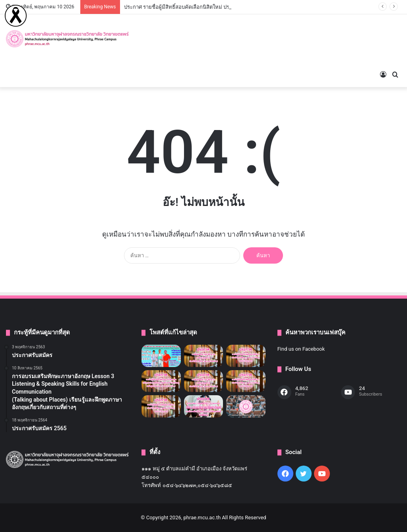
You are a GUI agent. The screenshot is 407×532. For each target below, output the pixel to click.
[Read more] (16, 25)
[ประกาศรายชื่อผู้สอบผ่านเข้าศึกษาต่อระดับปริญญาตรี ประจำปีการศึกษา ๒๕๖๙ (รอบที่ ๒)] (203, 356)
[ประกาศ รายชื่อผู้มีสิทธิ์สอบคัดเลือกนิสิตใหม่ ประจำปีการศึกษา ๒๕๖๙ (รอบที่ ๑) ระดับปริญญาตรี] (246, 381)
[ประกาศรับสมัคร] (161, 356)
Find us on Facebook (301, 349)
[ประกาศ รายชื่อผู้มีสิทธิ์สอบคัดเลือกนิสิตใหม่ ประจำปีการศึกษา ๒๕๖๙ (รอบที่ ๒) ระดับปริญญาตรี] (246, 356)
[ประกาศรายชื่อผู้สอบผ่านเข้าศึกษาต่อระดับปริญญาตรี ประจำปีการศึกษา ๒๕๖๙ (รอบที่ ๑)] (203, 381)
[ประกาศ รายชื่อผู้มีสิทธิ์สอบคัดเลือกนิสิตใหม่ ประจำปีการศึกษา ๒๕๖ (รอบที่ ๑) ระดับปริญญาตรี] (161, 406)
